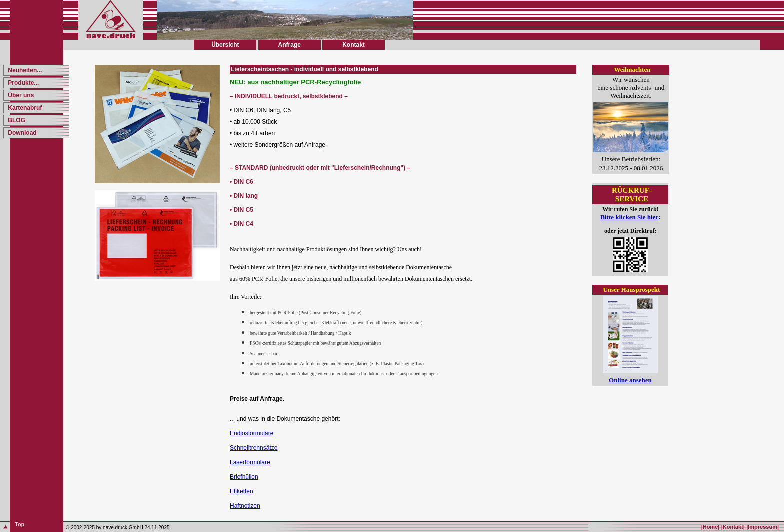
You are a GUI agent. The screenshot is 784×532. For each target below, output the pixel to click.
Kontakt (354, 45)
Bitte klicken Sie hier (629, 217)
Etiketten (242, 491)
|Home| (711, 527)
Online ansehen (630, 380)
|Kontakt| (733, 527)
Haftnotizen (245, 506)
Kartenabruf (24, 108)
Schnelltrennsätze (254, 448)
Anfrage (289, 45)
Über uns (20, 95)
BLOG (16, 120)
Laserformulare (250, 462)
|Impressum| (763, 527)
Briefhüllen (244, 477)
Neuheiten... (24, 70)
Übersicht (225, 45)
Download (22, 133)
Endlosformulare (252, 433)
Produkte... (23, 83)
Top (20, 524)
